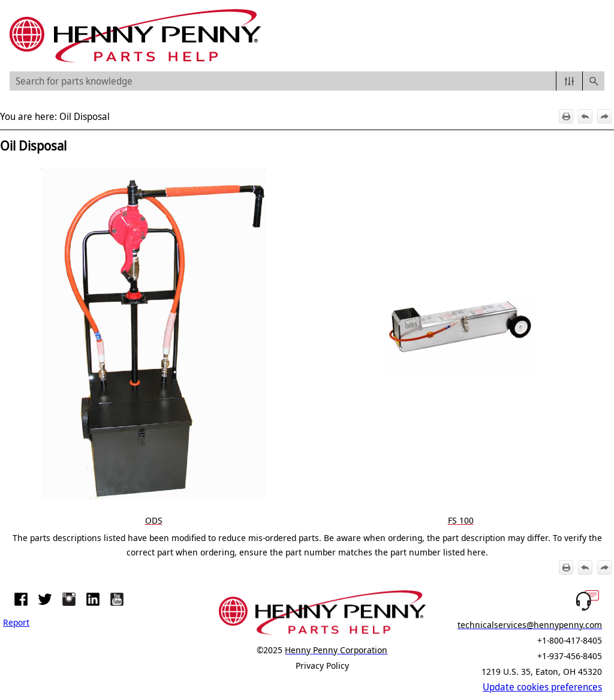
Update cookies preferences (542, 687)
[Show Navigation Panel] (598, 36)
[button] (569, 81)
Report (16, 622)
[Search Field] (307, 81)
